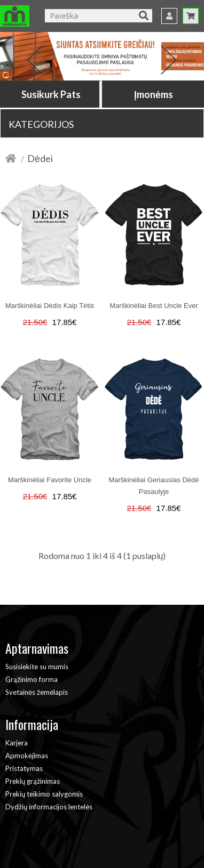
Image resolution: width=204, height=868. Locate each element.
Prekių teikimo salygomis (44, 794)
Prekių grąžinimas (33, 781)
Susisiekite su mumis (37, 667)
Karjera (17, 743)
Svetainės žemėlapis (37, 692)
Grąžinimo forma (32, 679)
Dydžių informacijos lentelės (49, 807)
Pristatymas (24, 768)
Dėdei (40, 158)
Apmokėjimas (27, 756)
